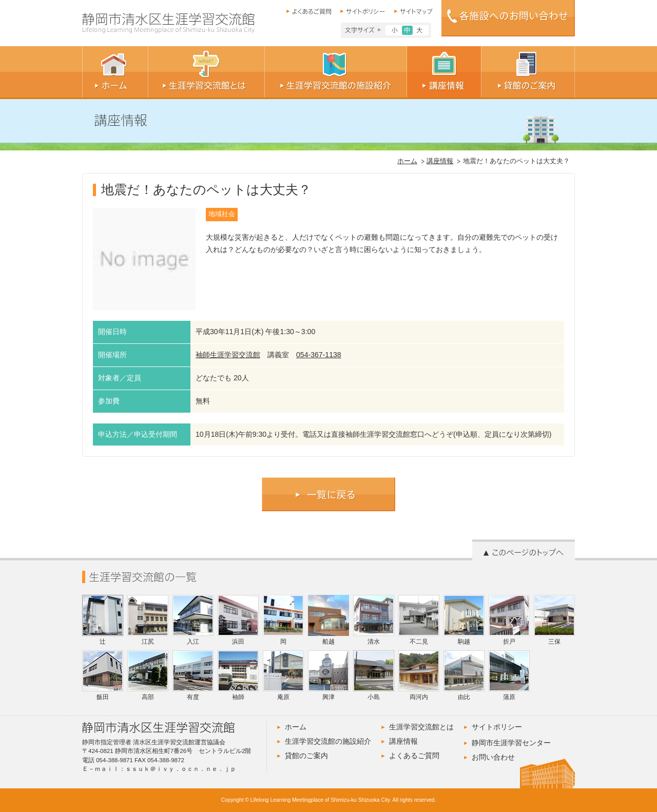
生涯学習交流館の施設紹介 (328, 741)
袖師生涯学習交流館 (228, 355)
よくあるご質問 (414, 756)
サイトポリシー (497, 727)
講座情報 (440, 161)
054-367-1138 (319, 355)
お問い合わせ (493, 757)
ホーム (407, 161)
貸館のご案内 (306, 756)
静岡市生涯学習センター (511, 743)
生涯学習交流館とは (421, 727)
